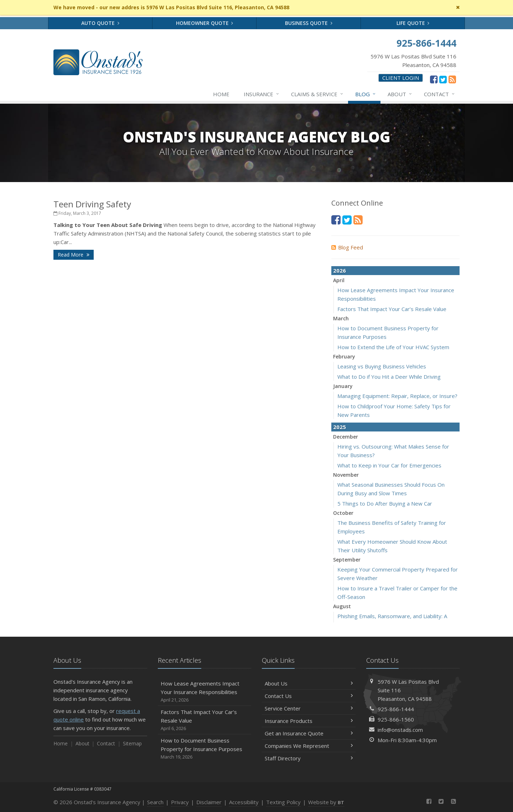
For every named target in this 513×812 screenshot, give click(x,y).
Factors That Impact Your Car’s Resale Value (392, 309)
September (347, 560)
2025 (340, 427)
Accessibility (244, 802)
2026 (340, 270)
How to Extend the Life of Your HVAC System (393, 347)
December (346, 437)
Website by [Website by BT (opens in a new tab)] (326, 802)
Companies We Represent (309, 746)
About (400, 94)
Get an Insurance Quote (309, 733)
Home (221, 94)
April (339, 280)
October (343, 513)
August (342, 606)
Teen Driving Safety (92, 204)
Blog (366, 94)
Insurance (262, 94)
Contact (440, 94)
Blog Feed (347, 247)
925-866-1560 (396, 719)
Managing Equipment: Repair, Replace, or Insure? (397, 396)
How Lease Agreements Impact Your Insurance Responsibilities (205, 692)
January (343, 386)
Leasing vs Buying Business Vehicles (382, 366)
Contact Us (309, 696)
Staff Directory (309, 758)
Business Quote (309, 23)
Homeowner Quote (205, 23)
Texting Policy (283, 802)
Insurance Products (309, 721)
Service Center (309, 708)
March (341, 318)
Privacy (180, 802)
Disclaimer (209, 802)
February (344, 356)
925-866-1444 (396, 709)
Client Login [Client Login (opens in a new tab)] (401, 78)
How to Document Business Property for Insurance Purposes (205, 749)
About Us (309, 683)
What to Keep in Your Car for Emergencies (389, 465)
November (346, 475)
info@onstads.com (400, 730)
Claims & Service (317, 94)
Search (155, 802)
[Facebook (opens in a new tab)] (434, 79)
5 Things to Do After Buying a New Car (385, 503)
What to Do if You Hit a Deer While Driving (389, 377)
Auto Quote (100, 23)
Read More (74, 255)
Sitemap (132, 743)
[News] (452, 79)
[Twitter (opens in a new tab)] (443, 79)
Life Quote (413, 23)
